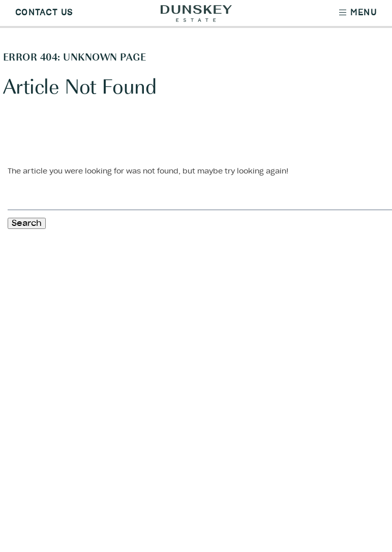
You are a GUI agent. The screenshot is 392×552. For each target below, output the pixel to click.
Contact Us (44, 13)
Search (27, 223)
